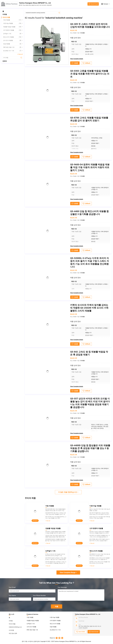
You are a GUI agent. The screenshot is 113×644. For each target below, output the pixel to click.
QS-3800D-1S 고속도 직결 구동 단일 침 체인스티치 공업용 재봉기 (100, 555)
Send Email (94, 4)
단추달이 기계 (12, 34)
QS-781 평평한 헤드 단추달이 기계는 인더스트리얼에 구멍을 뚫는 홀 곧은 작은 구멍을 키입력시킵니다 (56, 563)
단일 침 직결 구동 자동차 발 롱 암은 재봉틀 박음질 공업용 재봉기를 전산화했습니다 (56, 536)
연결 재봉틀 (12, 44)
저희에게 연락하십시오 (15, 627)
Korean (106, 4)
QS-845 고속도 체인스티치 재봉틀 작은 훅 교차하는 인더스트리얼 (100, 563)
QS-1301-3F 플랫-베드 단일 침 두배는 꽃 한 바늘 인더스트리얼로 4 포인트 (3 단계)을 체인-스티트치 (100, 514)
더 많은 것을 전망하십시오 (68, 492)
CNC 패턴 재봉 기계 (12, 47)
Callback (88, 63)
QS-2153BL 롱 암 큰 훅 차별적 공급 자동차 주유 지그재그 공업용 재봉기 (100, 540)
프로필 (5, 14)
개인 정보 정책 (13, 633)
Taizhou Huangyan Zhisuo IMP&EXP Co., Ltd (35, 3)
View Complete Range (68, 573)
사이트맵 (11, 630)
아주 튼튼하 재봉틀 (12, 30)
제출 (57, 606)
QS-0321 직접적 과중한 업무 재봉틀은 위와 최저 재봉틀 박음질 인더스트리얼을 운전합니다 (100, 532)
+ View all (20, 54)
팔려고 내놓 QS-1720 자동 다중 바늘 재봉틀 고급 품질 (100, 510)
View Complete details (77, 59)
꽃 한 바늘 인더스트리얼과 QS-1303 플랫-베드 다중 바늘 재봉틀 (100, 517)
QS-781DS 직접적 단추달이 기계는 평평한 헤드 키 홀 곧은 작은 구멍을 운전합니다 (56, 559)
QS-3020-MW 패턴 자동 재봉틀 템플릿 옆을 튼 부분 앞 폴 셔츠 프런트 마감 (55, 510)
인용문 (76, 63)
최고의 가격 (74, 30)
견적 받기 (35, 521)
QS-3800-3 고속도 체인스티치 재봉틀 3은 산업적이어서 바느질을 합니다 (100, 559)
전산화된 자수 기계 (12, 51)
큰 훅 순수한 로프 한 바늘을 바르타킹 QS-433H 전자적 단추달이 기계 (55, 555)
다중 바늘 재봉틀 (12, 23)
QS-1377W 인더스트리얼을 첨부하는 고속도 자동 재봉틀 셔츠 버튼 (56, 517)
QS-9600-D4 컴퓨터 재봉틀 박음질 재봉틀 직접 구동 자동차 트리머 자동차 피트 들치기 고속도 (56, 540)
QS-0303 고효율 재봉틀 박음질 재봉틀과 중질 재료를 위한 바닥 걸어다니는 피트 (56, 532)
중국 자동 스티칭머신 (28, 641)
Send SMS (82, 632)
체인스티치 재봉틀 (12, 37)
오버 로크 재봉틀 (12, 40)
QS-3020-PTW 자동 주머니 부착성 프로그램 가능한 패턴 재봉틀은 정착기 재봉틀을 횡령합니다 (56, 514)
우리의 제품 (6, 17)
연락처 (5, 61)
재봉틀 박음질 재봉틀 (12, 27)
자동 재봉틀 (12, 20)
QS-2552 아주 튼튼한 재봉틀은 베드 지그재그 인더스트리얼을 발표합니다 (100, 536)
